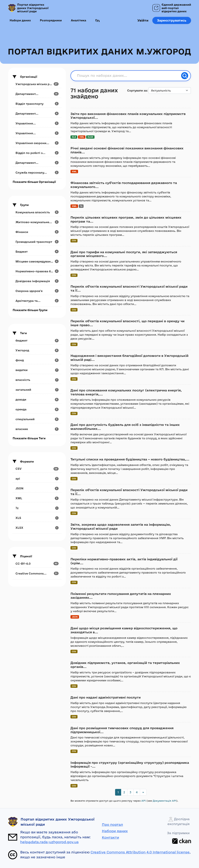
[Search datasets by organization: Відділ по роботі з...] (37, 153)
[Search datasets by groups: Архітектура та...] (37, 301)
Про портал (112, 825)
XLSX (90, 137)
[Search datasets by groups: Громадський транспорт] (37, 242)
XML (82, 137)
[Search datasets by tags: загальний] (37, 390)
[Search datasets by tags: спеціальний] (37, 419)
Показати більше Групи (30, 310)
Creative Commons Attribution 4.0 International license (140, 852)
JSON (75, 617)
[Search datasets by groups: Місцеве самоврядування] (37, 261)
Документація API (165, 801)
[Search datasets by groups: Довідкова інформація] (37, 281)
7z (81, 206)
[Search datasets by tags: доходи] (37, 399)
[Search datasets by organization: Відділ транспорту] (37, 104)
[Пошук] (185, 76)
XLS (74, 137)
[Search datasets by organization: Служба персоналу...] (37, 173)
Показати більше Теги (29, 438)
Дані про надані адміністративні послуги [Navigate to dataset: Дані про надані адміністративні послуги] (106, 697)
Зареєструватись (172, 20)
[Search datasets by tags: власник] (37, 429)
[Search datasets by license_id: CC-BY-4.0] (37, 564)
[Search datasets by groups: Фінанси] (37, 232)
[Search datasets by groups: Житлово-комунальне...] (37, 222)
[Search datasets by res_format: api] (37, 479)
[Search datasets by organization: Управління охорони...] (37, 143)
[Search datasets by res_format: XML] (37, 498)
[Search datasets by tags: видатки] (37, 370)
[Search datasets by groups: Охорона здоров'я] (37, 291)
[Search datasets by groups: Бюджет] (37, 252)
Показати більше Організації (34, 182)
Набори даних (20, 20)
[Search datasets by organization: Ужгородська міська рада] (37, 84)
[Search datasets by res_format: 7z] (37, 508)
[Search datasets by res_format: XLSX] (37, 528)
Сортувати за (137, 90)
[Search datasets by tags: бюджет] (37, 340)
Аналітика (79, 20)
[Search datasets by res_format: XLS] (37, 518)
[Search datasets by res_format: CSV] (37, 469)
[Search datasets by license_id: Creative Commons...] (37, 573)
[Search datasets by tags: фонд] (37, 360)
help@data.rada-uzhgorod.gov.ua (49, 842)
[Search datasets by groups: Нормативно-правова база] (37, 271)
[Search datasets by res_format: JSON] (37, 488)
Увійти (143, 20)
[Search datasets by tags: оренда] (37, 409)
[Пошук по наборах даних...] (128, 76)
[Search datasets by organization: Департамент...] (37, 94)
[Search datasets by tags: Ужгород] (37, 350)
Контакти (110, 837)
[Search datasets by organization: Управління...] (37, 123)
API (144, 801)
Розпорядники (51, 20)
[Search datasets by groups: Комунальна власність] (37, 212)
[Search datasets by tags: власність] (37, 380)
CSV (74, 240)
